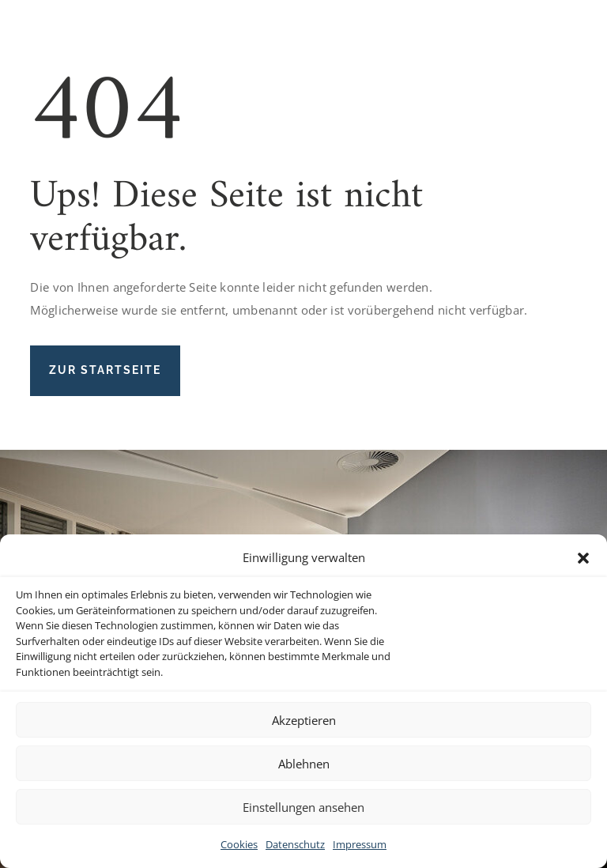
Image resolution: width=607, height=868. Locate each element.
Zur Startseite (105, 370)
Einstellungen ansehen (303, 807)
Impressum (360, 844)
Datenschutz (295, 844)
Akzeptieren (304, 720)
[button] (583, 558)
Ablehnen (304, 764)
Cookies (239, 844)
